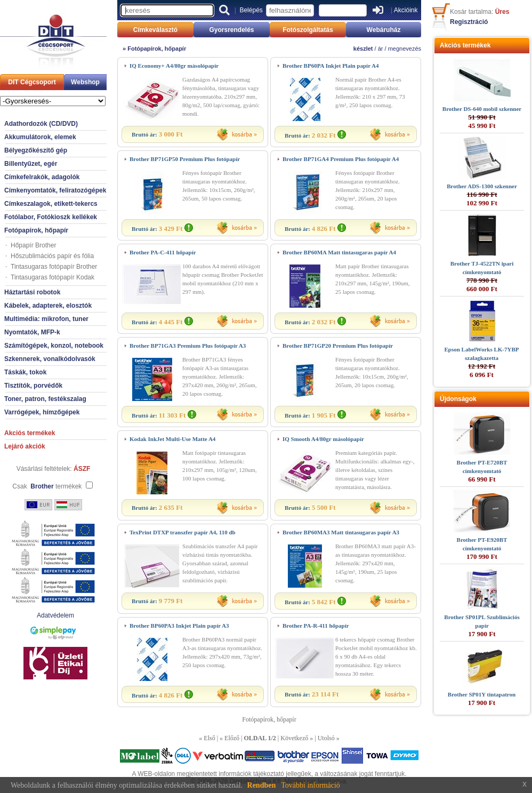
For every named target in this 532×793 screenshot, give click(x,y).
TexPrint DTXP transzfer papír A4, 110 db (183, 532)
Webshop (85, 82)
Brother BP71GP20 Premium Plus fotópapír (338, 346)
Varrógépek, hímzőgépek (42, 412)
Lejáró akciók (25, 446)
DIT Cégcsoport (32, 82)
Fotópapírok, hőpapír (36, 230)
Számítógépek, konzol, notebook (54, 346)
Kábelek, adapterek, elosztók (48, 306)
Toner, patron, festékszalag (45, 399)
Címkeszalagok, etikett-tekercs (51, 204)
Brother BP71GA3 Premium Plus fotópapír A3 (188, 346)
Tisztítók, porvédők (33, 386)
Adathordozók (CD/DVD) (41, 124)
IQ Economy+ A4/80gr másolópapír (174, 66)
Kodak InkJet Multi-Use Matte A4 (172, 439)
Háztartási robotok (32, 292)
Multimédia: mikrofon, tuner (46, 319)
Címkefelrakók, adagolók (42, 177)
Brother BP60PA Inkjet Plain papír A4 (331, 66)
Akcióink (406, 10)
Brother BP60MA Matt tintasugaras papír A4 (339, 252)
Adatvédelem (55, 615)
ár (381, 49)
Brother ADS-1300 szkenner (482, 186)
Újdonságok (458, 399)
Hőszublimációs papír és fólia (52, 256)
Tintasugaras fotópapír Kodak (53, 277)
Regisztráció (469, 22)
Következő (294, 738)
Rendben (262, 785)
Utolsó (326, 738)
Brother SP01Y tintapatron (482, 694)
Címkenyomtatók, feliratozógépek (55, 190)
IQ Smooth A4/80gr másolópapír (323, 439)
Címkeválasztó (155, 30)
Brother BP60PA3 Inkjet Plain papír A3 (179, 626)
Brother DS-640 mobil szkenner (482, 109)
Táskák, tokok (25, 372)
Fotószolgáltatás (308, 30)
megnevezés (405, 49)
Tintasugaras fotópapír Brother (54, 267)
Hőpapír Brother (33, 245)
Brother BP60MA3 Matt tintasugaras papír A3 (341, 532)
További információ (311, 785)
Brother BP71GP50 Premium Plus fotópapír (185, 159)
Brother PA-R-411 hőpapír (316, 626)
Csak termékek (47, 486)
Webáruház (384, 30)
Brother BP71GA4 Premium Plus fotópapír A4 (341, 159)
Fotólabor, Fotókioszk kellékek (51, 217)
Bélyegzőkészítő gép (36, 150)
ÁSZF (82, 469)
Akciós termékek (30, 433)
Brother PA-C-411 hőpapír (163, 252)
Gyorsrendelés (231, 30)
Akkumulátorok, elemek (40, 137)
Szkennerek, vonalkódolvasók (50, 359)
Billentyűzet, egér (31, 164)
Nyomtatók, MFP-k (32, 332)
